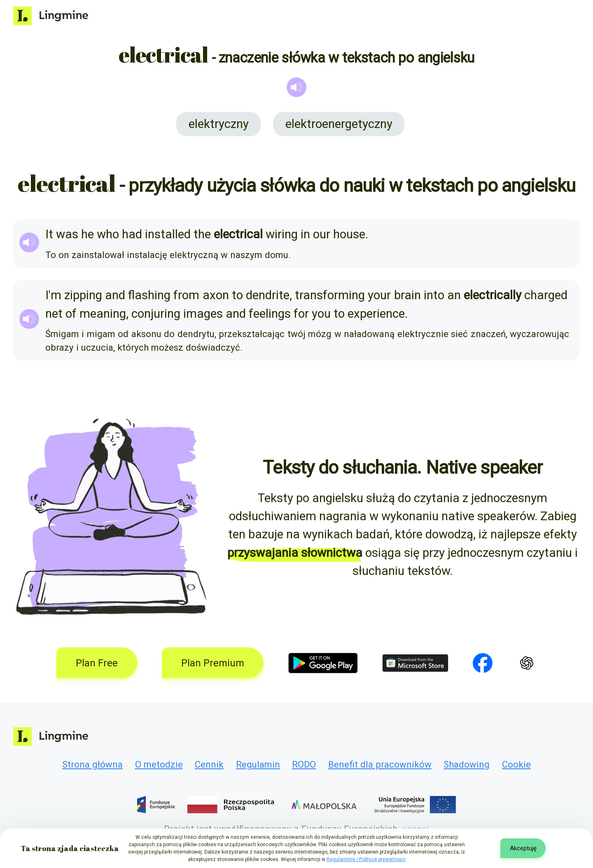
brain (407, 295)
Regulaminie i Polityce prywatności (366, 859)
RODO (304, 764)
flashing (149, 295)
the (202, 234)
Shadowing (467, 764)
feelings (270, 314)
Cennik (209, 764)
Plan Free (97, 663)
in (305, 234)
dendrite (268, 295)
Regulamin (258, 764)
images (203, 314)
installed (168, 234)
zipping (83, 295)
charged (546, 295)
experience (376, 314)
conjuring (156, 314)
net (54, 314)
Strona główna (92, 764)
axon (216, 295)
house (349, 234)
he (88, 234)
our (322, 234)
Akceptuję (523, 848)
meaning (103, 314)
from (186, 295)
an (454, 295)
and (115, 295)
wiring (282, 234)
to (237, 295)
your (379, 295)
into (434, 295)
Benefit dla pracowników (380, 764)
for (301, 314)
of (71, 314)
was (67, 234)
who (108, 234)
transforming (330, 295)
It (49, 234)
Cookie (516, 764)
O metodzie (159, 764)
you (321, 314)
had (132, 234)
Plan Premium (213, 663)
